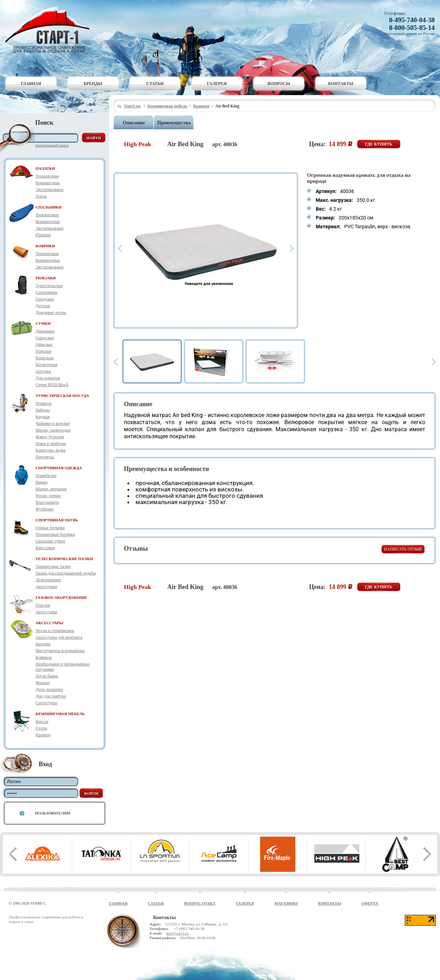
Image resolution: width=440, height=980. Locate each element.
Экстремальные (50, 190)
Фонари (43, 683)
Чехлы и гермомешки (55, 631)
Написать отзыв (403, 549)
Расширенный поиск (52, 145)
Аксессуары (46, 587)
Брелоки (43, 644)
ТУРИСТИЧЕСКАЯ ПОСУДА (62, 396)
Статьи (155, 83)
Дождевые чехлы (51, 312)
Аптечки (43, 371)
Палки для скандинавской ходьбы (66, 573)
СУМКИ (43, 323)
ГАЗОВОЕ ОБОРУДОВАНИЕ (61, 597)
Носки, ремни (48, 496)
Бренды (93, 83)
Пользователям (53, 813)
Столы (41, 728)
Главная (31, 83)
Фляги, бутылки (50, 437)
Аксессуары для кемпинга (59, 637)
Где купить (379, 144)
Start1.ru (132, 106)
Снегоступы (46, 703)
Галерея (217, 83)
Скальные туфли (50, 541)
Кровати (43, 735)
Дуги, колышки (49, 689)
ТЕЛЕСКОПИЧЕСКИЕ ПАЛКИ (64, 559)
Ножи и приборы (51, 444)
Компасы (44, 657)
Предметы (45, 457)
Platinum (43, 235)
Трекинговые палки (53, 566)
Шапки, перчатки (51, 489)
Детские (43, 306)
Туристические (49, 286)
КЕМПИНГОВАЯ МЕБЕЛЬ (60, 714)
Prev (120, 249)
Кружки (43, 417)
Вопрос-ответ (200, 903)
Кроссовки (45, 548)
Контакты (341, 83)
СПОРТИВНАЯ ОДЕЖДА (59, 468)
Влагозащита (47, 502)
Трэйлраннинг (48, 580)
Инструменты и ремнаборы (60, 651)
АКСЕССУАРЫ (49, 623)
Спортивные (47, 292)
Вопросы (279, 83)
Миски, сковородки (53, 430)
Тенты (41, 196)
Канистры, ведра (51, 450)
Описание (134, 123)
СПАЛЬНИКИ (49, 207)
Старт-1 (50, 30)
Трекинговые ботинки (55, 534)
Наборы (43, 410)
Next (292, 249)
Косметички (46, 365)
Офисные (44, 345)
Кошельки (45, 358)
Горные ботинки (50, 528)
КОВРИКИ (45, 246)
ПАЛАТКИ (45, 168)
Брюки (42, 482)
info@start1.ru (177, 933)
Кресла (42, 721)
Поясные (43, 351)
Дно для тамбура (51, 696)
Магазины (286, 903)
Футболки (45, 509)
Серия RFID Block (52, 385)
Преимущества (174, 123)
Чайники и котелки (53, 423)
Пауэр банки (47, 676)
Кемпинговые (48, 183)
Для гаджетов (48, 378)
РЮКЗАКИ (46, 278)
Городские (45, 299)
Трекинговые (47, 176)
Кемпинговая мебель (167, 106)
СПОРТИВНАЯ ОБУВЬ (57, 520)
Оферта (370, 903)
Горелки (43, 605)
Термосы (43, 403)
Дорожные (45, 331)
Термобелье (46, 476)
